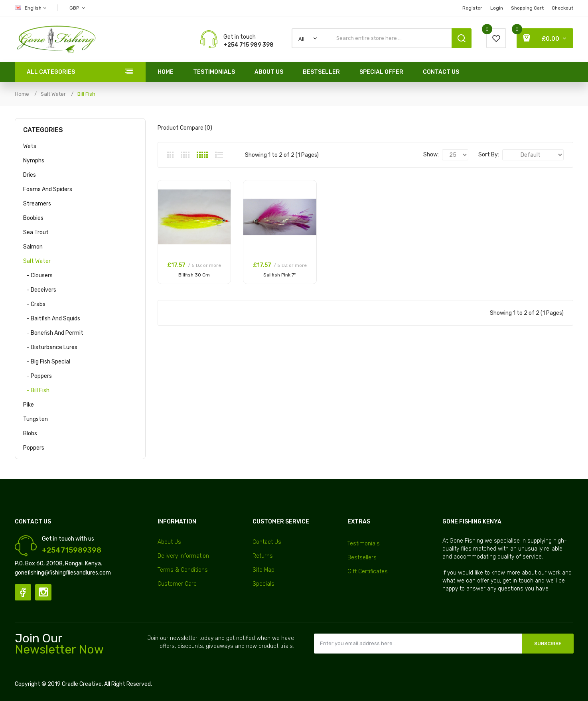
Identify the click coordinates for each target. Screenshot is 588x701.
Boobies (33, 218)
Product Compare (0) (185, 128)
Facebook (23, 592)
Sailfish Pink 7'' (280, 275)
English (31, 8)
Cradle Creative (82, 684)
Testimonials (364, 544)
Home (22, 94)
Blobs (30, 433)
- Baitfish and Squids (52, 319)
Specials (263, 584)
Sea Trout (36, 232)
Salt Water (53, 94)
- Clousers (38, 275)
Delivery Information (183, 556)
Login (497, 8)
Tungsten (36, 419)
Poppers (34, 448)
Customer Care (177, 584)
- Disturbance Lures (50, 347)
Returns (263, 556)
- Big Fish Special (47, 362)
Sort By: (489, 155)
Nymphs (34, 161)
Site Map (263, 570)
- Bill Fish (36, 390)
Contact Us (267, 542)
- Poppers (37, 376)
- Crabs (34, 304)
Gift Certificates (368, 572)
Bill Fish (86, 94)
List (219, 155)
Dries (30, 175)
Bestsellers (362, 558)
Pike (29, 405)
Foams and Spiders (48, 189)
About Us (169, 542)
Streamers (37, 204)
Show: (431, 155)
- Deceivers (40, 290)
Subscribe (548, 644)
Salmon (33, 247)
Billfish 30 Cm (194, 275)
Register (472, 8)
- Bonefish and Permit (53, 333)
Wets (30, 146)
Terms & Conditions (183, 570)
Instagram (43, 592)
